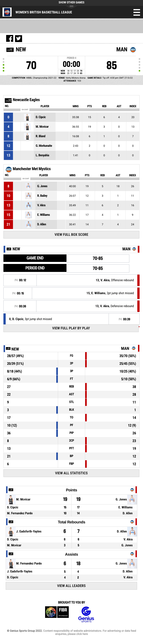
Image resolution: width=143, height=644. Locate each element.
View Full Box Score (71, 235)
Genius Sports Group (86, 615)
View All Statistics (71, 473)
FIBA (57, 615)
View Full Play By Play (71, 328)
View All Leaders (71, 586)
